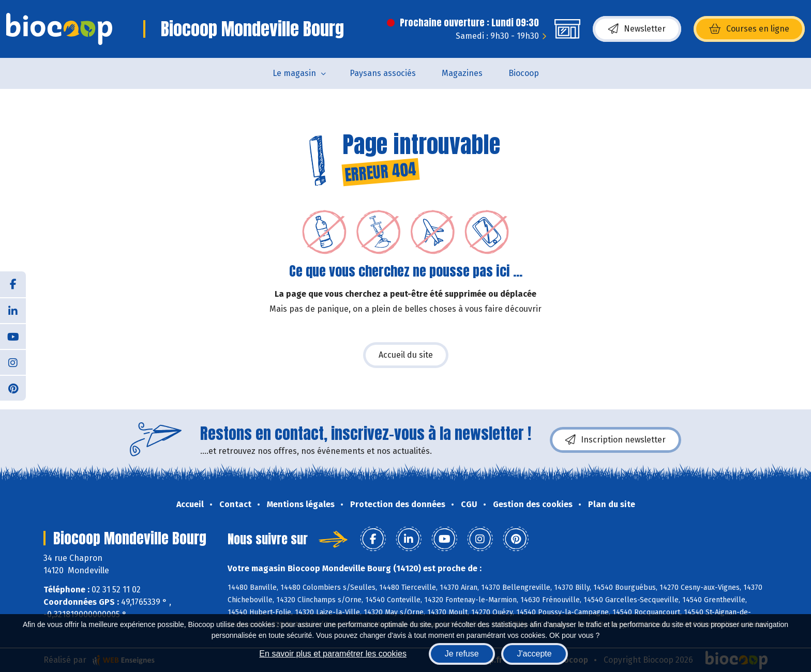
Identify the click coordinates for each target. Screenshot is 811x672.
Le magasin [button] (294, 73)
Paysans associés (383, 73)
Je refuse (462, 654)
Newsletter (637, 29)
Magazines (462, 73)
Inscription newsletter (615, 440)
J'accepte (535, 654)
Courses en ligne (749, 29)
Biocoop (524, 73)
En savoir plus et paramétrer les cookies (333, 654)
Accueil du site (406, 355)
